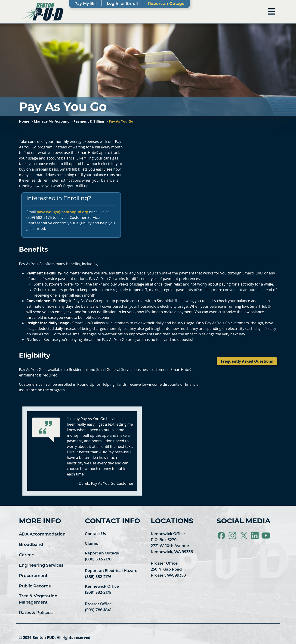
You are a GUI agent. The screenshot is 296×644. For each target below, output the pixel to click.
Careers (27, 555)
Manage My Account (51, 121)
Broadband (31, 545)
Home (24, 121)
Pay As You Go (121, 121)
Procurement (33, 576)
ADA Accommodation (42, 534)
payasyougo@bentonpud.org (62, 212)
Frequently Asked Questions (247, 361)
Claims (91, 544)
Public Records (35, 586)
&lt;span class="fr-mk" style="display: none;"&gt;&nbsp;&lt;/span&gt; (203, 180)
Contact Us (95, 534)
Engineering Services (41, 566)
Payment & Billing (89, 121)
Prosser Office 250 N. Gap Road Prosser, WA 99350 (168, 570)
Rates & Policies (36, 613)
